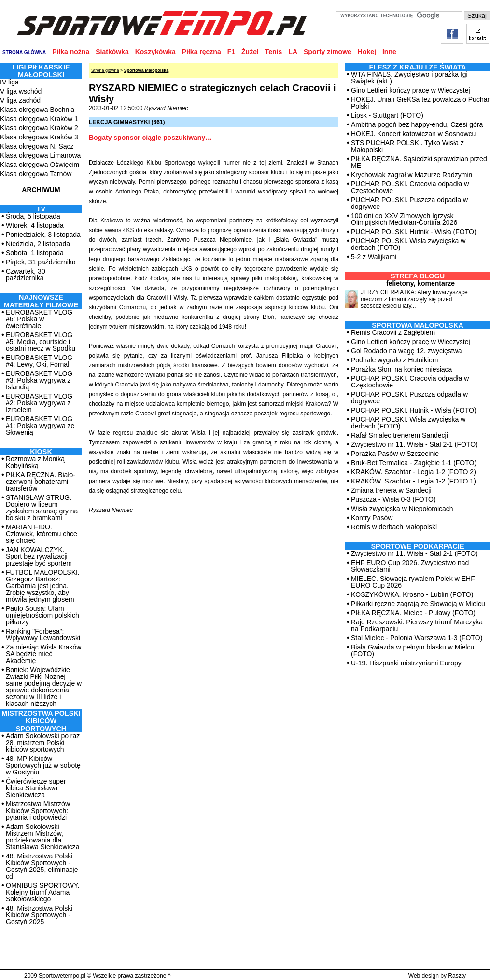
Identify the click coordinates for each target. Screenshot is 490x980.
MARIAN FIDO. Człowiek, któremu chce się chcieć (42, 534)
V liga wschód (21, 91)
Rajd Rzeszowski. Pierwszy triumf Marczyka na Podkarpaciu (417, 625)
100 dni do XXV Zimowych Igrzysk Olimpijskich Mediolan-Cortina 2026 (404, 219)
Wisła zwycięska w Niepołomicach (402, 509)
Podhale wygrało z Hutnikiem (395, 360)
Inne (389, 52)
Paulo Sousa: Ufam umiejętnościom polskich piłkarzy (42, 615)
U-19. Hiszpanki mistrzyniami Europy (406, 663)
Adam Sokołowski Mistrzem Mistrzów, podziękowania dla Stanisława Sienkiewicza (43, 837)
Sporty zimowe (328, 52)
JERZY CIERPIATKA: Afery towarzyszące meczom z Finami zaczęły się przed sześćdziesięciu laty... (414, 299)
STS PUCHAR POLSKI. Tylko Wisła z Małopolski (407, 146)
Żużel (250, 52)
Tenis (274, 52)
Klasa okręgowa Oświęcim (40, 165)
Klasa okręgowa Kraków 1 (39, 119)
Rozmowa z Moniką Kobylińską (35, 462)
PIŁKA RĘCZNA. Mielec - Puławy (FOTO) (413, 613)
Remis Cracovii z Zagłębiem (393, 332)
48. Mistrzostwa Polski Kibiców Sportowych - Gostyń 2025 (39, 915)
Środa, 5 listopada (33, 216)
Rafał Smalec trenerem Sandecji (399, 435)
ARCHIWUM (41, 190)
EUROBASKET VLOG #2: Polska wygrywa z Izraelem (39, 403)
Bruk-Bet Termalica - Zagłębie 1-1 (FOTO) (414, 463)
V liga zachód (20, 100)
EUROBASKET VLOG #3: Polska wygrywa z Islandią (39, 380)
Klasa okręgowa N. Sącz (37, 146)
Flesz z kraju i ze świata (418, 67)
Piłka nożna (71, 52)
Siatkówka (112, 52)
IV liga (9, 82)
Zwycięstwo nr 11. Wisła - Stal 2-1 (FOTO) (414, 444)
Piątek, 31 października (41, 262)
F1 (231, 52)
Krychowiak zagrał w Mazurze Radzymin (412, 175)
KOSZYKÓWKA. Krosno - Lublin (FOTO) (412, 594)
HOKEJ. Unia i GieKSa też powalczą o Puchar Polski (420, 103)
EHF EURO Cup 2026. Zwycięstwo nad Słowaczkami (410, 566)
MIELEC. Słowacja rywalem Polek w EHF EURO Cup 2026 (413, 582)
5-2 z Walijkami (374, 257)
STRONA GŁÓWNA (24, 52)
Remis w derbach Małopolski (394, 527)
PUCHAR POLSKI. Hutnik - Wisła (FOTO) (414, 232)
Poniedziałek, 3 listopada (43, 235)
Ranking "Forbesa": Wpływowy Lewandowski (43, 635)
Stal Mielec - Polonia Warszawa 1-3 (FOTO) (417, 638)
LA (293, 52)
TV (41, 209)
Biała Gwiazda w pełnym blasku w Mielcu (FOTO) (413, 650)
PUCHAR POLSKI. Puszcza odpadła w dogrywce (409, 203)
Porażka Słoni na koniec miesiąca (401, 369)
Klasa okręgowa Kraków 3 (39, 137)
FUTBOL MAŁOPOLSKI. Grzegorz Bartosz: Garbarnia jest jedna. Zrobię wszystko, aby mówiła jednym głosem (43, 586)
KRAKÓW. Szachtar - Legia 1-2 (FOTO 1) (413, 481)
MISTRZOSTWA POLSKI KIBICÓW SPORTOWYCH (41, 721)
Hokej (367, 52)
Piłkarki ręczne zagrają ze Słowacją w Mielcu (418, 604)
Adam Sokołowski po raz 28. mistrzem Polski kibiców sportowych (43, 743)
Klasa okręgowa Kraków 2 (39, 128)
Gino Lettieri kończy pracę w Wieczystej (411, 90)
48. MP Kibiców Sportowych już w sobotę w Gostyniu (43, 765)
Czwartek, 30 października (26, 275)
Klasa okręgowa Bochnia (37, 110)
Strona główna (105, 70)
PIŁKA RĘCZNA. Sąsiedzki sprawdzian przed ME (419, 162)
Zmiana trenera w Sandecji (391, 490)
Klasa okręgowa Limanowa (40, 155)
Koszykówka (155, 52)
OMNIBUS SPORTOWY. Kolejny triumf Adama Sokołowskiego (42, 892)
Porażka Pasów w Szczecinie (395, 454)
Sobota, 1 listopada (35, 253)
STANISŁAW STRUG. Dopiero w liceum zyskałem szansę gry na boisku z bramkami (42, 508)
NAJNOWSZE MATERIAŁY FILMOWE (41, 301)
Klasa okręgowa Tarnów (36, 174)
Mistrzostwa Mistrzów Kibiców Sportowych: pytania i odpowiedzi (38, 811)
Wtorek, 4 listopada (35, 225)
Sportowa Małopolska (147, 70)
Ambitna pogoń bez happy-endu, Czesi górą (417, 124)
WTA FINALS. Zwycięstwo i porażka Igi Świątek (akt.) (409, 78)
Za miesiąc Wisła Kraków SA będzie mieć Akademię (43, 654)
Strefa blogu (418, 276)
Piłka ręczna (202, 52)
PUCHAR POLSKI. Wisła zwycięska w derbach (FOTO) (408, 244)
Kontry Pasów (372, 518)
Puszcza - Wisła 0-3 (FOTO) (393, 499)
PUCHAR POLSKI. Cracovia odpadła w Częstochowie (410, 187)
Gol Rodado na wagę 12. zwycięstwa (406, 351)
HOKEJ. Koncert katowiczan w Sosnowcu (413, 134)
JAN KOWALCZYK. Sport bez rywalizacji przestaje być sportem (39, 556)
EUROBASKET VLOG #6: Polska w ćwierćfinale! (39, 319)
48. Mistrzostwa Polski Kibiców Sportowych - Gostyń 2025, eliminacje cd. (42, 866)
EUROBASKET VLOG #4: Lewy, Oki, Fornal (39, 361)
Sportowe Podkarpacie (418, 546)
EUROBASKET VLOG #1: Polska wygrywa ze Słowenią (40, 426)
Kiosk (41, 452)
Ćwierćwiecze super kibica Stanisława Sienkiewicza (36, 788)
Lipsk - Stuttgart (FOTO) (387, 115)
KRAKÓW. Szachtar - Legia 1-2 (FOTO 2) (413, 472)
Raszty (457, 976)
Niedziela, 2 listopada (38, 244)
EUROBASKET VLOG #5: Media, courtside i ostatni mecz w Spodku (41, 342)
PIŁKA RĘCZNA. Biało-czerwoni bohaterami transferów (41, 482)
